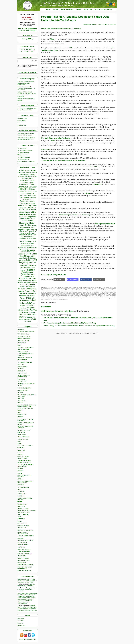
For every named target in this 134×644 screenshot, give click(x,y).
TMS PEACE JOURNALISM (25, 347)
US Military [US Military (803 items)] (30, 305)
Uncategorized (22, 563)
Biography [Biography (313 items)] (34, 176)
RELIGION (20, 485)
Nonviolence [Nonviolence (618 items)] (23, 262)
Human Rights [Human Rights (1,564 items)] (24, 225)
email (59, 280)
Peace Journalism (67, 9)
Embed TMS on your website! (27, 639)
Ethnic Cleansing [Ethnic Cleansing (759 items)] (25, 206)
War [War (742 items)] (31, 310)
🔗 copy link (98, 280)
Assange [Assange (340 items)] (32, 175)
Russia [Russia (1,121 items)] (32, 285)
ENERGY (20, 403)
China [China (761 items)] (32, 180)
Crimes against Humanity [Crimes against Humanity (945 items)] (27, 190)
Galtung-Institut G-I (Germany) (26, 162)
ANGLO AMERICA (23, 390)
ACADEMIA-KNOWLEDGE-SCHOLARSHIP (25, 482)
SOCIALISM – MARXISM (25, 358)
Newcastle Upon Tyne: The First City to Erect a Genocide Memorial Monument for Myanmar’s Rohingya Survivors (27, 608)
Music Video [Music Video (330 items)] (22, 260)
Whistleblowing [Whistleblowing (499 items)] (30, 317)
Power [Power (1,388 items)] (29, 279)
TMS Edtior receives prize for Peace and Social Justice (26, 134)
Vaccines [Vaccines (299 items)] (23, 308)
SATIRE (20, 473)
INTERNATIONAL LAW (24, 430)
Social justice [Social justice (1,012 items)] (31, 289)
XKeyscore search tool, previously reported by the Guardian (63, 160)
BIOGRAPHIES (22, 343)
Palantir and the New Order (25, 582)
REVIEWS (20, 471)
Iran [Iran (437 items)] (35, 239)
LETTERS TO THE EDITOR (25, 530)
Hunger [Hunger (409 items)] (34, 225)
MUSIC (20, 521)
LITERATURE (21, 519)
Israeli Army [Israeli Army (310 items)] (25, 244)
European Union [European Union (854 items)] (25, 208)
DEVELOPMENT (22, 504)
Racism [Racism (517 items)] (20, 283)
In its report (46, 149)
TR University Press (23, 159)
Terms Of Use (21, 621)
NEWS (19, 345)
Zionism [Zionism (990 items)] (27, 321)
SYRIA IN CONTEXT (23, 437)
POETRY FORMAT (23, 545)
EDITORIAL (21, 330)
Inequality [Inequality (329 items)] (34, 230)
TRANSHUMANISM (23, 487)
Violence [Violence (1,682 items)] (30, 308)
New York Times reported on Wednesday (56, 138)
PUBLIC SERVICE (23, 515)
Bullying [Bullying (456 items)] (30, 178)
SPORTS (20, 392)
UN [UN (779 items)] (28, 300)
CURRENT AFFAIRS (23, 526)
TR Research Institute (24, 157)
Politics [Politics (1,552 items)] (22, 279)
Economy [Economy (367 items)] (32, 201)
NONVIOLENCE (22, 373)
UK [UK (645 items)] (33, 298)
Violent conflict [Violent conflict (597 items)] (23, 310)
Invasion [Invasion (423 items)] (30, 239)
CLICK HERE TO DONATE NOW (27, 18)
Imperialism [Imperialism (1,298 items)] (25, 228)
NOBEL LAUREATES (23, 352)
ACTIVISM (20, 369)
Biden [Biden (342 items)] (20, 176)
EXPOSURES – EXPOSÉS (25, 446)
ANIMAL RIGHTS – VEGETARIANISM (23, 533)
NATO (19, 441)
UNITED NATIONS (23, 439)
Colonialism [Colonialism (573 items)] (24, 185)
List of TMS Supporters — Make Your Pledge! (27, 30)
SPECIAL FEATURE (23, 350)
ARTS (19, 489)
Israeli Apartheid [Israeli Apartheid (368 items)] (30, 241)
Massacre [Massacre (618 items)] (21, 254)
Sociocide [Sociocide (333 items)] (21, 291)
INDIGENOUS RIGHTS (24, 461)
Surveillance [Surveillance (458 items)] (31, 296)
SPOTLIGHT (21, 371)
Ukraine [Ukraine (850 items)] (23, 300)
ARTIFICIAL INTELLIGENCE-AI (26, 384)
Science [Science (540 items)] (23, 287)
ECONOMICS (21, 496)
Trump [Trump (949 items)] (29, 298)
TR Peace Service (23, 155)
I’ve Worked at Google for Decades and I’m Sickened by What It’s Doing (70, 323)
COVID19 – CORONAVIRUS (26, 536)
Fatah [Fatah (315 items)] (34, 208)
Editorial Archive (22, 118)
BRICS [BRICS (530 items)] (24, 178)
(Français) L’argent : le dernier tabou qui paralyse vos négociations (26, 83)
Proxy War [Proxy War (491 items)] (22, 281)
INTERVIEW (21, 492)
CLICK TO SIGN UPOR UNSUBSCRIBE (27, 50)
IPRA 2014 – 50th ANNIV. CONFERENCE (25, 568)
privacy (87, 193)
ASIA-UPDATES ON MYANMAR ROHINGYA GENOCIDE (27, 406)
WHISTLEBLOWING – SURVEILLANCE (24, 458)
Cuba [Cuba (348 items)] (35, 191)
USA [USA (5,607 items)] (30, 303)
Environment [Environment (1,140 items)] (30, 203)
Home (48, 9)
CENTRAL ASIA (22, 415)
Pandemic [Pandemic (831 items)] (25, 274)
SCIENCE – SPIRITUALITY (25, 540)
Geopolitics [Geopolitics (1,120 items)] (31, 217)
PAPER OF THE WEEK (24, 338)
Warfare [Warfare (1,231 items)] (22, 315)
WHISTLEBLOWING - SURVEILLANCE (96, 25)
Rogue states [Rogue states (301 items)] (24, 285)
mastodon (73, 280)
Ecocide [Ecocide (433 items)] (30, 199)
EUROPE (20, 417)
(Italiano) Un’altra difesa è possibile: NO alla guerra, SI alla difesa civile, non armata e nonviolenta (26, 94)
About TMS (88, 9)
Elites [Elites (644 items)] (22, 203)
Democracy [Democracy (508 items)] (23, 195)
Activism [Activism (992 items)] (22, 170)
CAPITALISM (21, 432)
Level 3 (52, 140)
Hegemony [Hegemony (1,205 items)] (24, 223)
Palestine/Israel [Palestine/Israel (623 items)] (27, 272)
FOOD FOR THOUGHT (24, 549)
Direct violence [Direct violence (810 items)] (25, 197)
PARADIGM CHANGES (24, 463)
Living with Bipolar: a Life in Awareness (26, 585)
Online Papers (21, 121)
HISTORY (20, 469)
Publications (21, 123)
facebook (86, 280)
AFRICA (20, 386)
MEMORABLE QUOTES (24, 388)
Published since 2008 (90, 333)
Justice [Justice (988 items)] (30, 248)
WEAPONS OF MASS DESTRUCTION (24, 376)
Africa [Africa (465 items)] (28, 170)
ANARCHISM (21, 506)
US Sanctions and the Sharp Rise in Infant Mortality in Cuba (27, 109)
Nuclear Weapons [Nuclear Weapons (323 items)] (27, 264)
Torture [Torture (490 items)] (23, 298)
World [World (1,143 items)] (33, 319)
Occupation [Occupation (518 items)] (23, 266)
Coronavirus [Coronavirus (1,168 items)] (23, 187)
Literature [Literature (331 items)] (24, 252)
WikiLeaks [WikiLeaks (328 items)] (27, 319)
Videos (79, 9)
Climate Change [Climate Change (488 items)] (27, 182)
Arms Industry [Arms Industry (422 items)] (24, 175)
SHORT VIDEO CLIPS (24, 560)
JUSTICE (20, 452)
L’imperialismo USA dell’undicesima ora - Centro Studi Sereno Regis (27, 594)
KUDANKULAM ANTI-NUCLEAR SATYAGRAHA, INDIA (27, 512)
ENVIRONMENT (22, 360)
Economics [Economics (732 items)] (24, 201)
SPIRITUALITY (22, 556)
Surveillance (97, 184)
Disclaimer (20, 623)
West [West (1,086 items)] (29, 315)
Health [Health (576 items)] (31, 221)
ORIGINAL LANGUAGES (25, 554)
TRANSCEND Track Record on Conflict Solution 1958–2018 (26, 139)
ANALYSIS (21, 398)
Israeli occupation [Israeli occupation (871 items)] (28, 244)
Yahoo (52, 39)
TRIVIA (20, 517)
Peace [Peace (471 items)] (32, 274)
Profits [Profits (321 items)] (34, 279)
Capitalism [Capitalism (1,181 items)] (25, 180)
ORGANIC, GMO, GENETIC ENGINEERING (25, 466)
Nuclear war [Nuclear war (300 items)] (32, 262)
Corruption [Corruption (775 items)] (33, 187)
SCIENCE (20, 538)
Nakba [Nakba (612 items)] (29, 260)
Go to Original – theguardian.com (54, 275)
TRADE (20, 502)
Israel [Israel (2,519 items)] (22, 241)
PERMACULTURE (23, 509)
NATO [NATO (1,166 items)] (34, 260)
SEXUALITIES (22, 528)
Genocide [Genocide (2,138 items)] (24, 214)
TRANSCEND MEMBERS (25, 362)
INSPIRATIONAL (22, 543)
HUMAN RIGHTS (22, 367)
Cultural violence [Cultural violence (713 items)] (27, 193)
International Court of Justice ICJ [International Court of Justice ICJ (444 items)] (28, 232)
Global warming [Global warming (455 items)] (25, 219)
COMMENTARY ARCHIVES (25, 565)
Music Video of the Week (24, 571)
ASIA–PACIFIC (22, 401)
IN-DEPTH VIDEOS (23, 558)
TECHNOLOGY (22, 381)
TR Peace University (23, 153)
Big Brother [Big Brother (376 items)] (26, 176)
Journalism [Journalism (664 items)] (22, 248)
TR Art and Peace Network (25, 150)
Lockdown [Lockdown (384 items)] (31, 252)
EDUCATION (21, 450)
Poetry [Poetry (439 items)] (32, 276)
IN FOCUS (20, 364)
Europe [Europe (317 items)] (34, 206)
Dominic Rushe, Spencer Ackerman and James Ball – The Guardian (61, 28)
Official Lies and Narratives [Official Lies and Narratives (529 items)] (28, 267)
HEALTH (20, 455)
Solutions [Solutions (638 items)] (28, 291)
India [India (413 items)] (33, 228)
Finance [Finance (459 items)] (21, 210)
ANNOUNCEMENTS (23, 341)
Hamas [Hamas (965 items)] (25, 221)
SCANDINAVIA (22, 435)
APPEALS (20, 479)
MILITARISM (21, 379)
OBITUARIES (21, 547)
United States (95, 167)
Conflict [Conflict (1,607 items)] (32, 184)
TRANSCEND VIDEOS (24, 336)
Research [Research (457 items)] (34, 283)
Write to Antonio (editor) (103, 9)
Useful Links (21, 619)
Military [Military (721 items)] (27, 256)
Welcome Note (22, 125)
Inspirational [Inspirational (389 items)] (23, 231)
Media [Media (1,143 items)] (28, 254)
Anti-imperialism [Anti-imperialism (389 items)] (31, 173)
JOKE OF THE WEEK (24, 552)
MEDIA (19, 444)
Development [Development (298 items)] (32, 195)
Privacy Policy (21, 625)
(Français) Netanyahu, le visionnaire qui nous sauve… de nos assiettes (26, 88)
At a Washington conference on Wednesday (74, 215)
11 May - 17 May (27, 39)
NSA (70, 48)
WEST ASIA (21, 448)
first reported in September (105, 224)
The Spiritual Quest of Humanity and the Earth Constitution (27, 589)
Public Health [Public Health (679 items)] (31, 281)
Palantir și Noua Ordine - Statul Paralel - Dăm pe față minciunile (26, 580)
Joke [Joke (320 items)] (32, 246)
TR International (22, 148)
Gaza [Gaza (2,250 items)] (33, 212)
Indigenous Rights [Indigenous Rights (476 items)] (24, 230)
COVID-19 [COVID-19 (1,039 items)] (24, 189)
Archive (55, 9)
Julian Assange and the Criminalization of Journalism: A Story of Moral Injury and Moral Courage (79, 326)
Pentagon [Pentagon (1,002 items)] (25, 276)
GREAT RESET (22, 494)
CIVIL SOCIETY (22, 523)
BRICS (19, 412)
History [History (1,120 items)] (32, 223)
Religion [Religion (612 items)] (27, 283)
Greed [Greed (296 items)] (33, 219)
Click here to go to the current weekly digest (57, 311)
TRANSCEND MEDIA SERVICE (68, 3)
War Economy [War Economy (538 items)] (30, 312)
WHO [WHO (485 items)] (21, 319)
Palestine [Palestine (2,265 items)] (30, 270)
